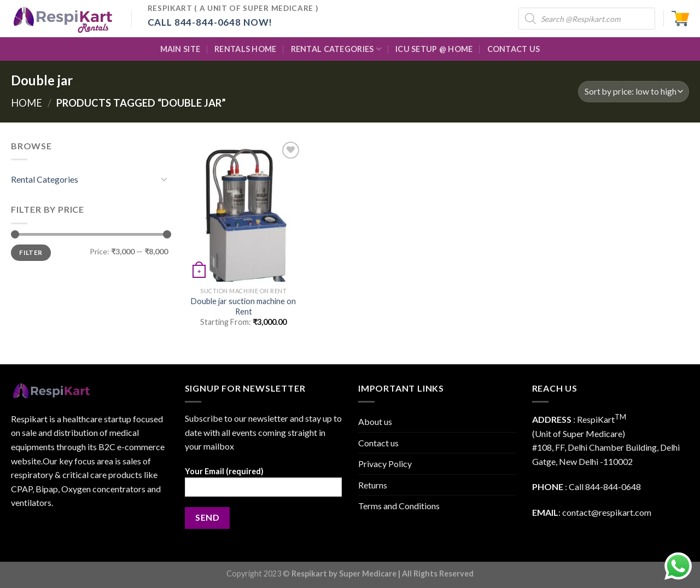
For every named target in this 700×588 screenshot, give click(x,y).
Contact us (378, 443)
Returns (373, 485)
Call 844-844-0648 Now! (210, 22)
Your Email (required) (264, 485)
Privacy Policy (385, 464)
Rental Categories (336, 49)
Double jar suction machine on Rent (243, 306)
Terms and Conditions (399, 506)
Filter (31, 252)
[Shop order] (634, 92)
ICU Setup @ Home (434, 49)
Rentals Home (245, 49)
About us (375, 421)
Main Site (180, 49)
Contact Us (514, 49)
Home (27, 103)
